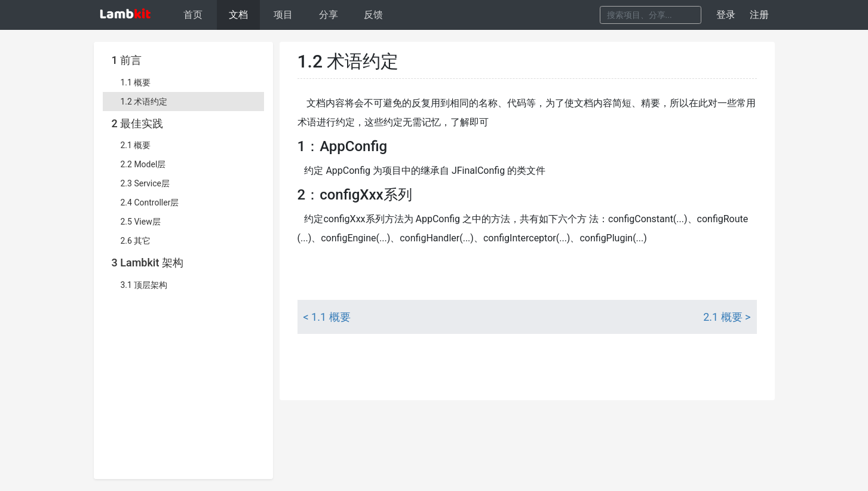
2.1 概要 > (727, 317)
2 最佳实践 (138, 123)
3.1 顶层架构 (144, 285)
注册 (759, 15)
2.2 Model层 (143, 164)
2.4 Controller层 (150, 202)
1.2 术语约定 (144, 102)
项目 (283, 15)
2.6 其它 (136, 241)
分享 (329, 15)
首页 (193, 15)
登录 (726, 15)
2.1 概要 (136, 145)
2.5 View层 (141, 222)
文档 (238, 15)
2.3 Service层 (145, 183)
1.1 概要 (136, 82)
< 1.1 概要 (327, 317)
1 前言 (127, 60)
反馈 (373, 15)
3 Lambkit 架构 (148, 263)
